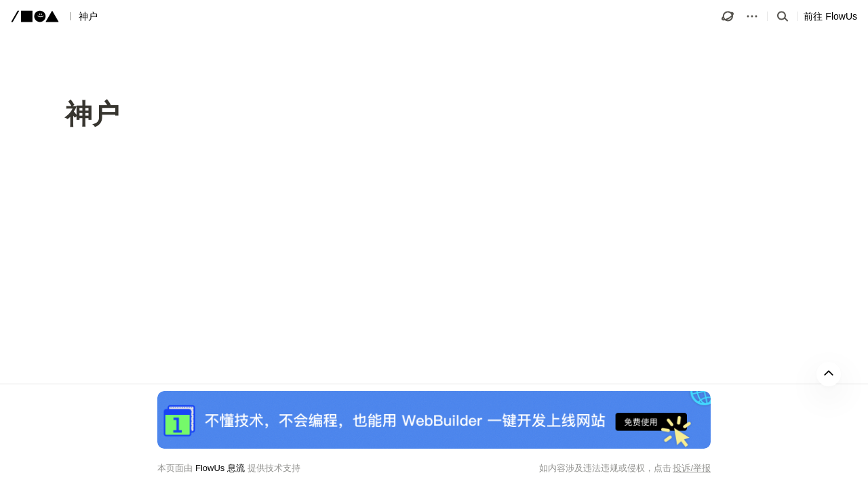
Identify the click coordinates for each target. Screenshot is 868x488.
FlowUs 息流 (220, 468)
